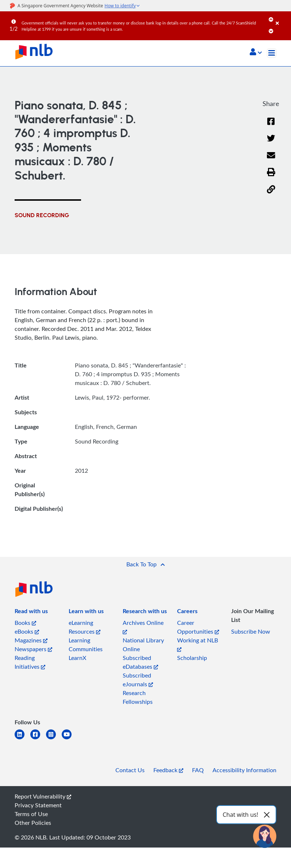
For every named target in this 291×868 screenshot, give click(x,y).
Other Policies (33, 823)
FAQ (198, 770)
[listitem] (31, 612)
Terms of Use (31, 814)
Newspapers (33, 649)
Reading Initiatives (30, 662)
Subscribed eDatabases (140, 662)
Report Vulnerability (43, 796)
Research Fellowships (138, 697)
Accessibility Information (244, 770)
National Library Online (143, 645)
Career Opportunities (198, 627)
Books (25, 623)
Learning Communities (86, 645)
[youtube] (70, 739)
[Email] (271, 160)
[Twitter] (271, 143)
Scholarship (192, 658)
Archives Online (143, 627)
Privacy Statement (38, 805)
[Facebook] (271, 126)
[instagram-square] (54, 739)
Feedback (168, 770)
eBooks (27, 631)
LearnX (77, 658)
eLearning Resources (85, 627)
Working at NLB (198, 644)
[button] (256, 53)
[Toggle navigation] (272, 53)
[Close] (282, 18)
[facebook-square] (38, 739)
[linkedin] (22, 739)
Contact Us (130, 770)
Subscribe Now (251, 631)
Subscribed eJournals (138, 680)
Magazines (31, 640)
